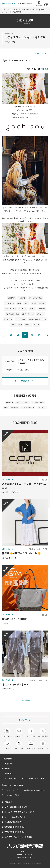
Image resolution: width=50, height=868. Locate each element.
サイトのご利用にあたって (16, 807)
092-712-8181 (25, 857)
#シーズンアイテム (23, 403)
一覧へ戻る (25, 700)
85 (25, 335)
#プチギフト (10, 303)
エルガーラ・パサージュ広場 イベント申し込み (24, 790)
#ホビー (28, 325)
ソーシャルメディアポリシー (17, 817)
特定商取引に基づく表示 (15, 827)
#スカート (40, 314)
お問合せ (8, 802)
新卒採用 (8, 773)
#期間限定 (12, 298)
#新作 (26, 303)
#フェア (32, 309)
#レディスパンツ (28, 314)
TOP (3, 9)
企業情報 (8, 759)
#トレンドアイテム (38, 303)
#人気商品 (22, 298)
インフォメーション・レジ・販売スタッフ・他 (24, 778)
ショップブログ (13, 9)
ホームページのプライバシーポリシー (21, 812)
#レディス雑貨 (21, 319)
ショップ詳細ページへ (25, 381)
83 (11, 335)
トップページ (25, 720)
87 (39, 335)
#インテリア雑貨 (16, 325)
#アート (37, 325)
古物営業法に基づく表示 (15, 832)
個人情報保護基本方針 (14, 822)
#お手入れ (23, 309)
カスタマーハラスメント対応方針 (19, 837)
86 (32, 335)
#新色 (19, 303)
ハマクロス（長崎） (13, 795)
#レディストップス (12, 314)
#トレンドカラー (10, 309)
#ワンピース (8, 319)
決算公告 (8, 763)
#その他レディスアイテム (37, 319)
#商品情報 (42, 309)
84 (18, 335)
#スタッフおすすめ (35, 298)
